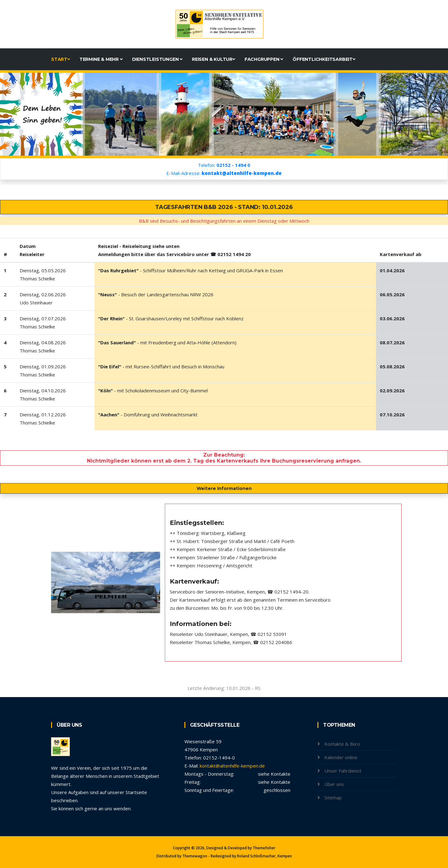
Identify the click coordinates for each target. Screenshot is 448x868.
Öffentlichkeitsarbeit (324, 59)
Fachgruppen (264, 59)
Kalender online (341, 757)
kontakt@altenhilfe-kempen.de (232, 766)
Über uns (334, 784)
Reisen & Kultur (214, 59)
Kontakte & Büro (342, 744)
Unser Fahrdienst (343, 771)
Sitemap (333, 798)
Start (61, 59)
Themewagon (195, 856)
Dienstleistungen (157, 59)
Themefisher (264, 848)
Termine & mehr (101, 59)
